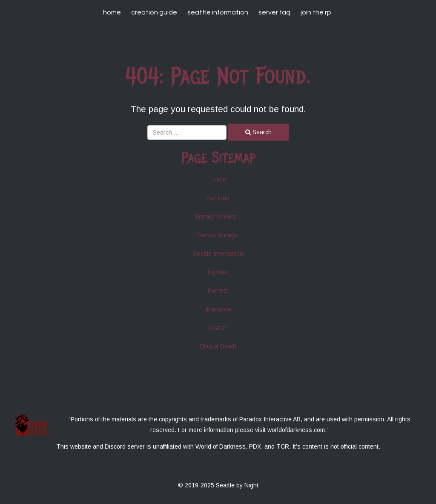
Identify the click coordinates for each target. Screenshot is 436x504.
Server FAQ (274, 12)
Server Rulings (218, 235)
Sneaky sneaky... (218, 216)
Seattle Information (218, 12)
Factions (218, 198)
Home (112, 12)
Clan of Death (218, 346)
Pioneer (218, 291)
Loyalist (218, 272)
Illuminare (218, 309)
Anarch (218, 328)
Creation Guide (154, 12)
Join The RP (316, 12)
